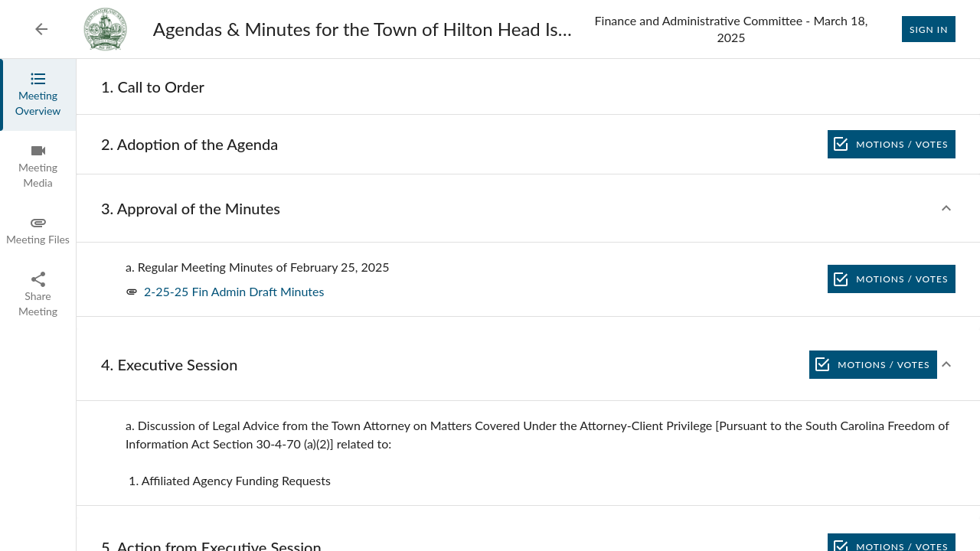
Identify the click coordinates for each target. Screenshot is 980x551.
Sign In (929, 29)
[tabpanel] (528, 305)
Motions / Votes (892, 144)
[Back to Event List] (41, 29)
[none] (153, 86)
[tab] (38, 95)
